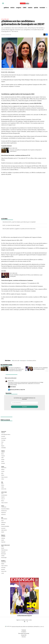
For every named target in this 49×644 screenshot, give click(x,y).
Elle (2, 483)
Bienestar (3, 570)
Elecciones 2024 (16, 361)
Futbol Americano (4, 551)
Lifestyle (3, 556)
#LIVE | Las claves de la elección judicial (11, 225)
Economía (3, 437)
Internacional (4, 439)
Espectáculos (4, 468)
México (3, 454)
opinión (36, 8)
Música (3, 501)
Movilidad (3, 525)
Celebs (3, 488)
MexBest (3, 561)
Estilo (2, 494)
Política (3, 451)
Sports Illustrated (5, 546)
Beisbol (3, 549)
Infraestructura (4, 511)
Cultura (3, 479)
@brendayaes (12, 72)
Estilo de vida (4, 489)
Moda (2, 474)
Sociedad (42, 8)
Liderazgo (3, 539)
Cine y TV (3, 499)
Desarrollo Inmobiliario (5, 509)
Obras (2, 443)
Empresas (3, 433)
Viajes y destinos (4, 566)
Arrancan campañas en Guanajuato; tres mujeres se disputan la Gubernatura (16, 369)
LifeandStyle (4, 448)
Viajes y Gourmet (4, 478)
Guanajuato (23, 361)
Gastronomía (4, 562)
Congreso (3, 456)
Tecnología (3, 441)
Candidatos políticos (32, 361)
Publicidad (24, 631)
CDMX (25, 8)
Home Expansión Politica (6, 435)
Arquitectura (4, 513)
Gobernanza (3, 523)
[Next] (47, 368)
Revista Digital (4, 558)
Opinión (3, 462)
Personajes (3, 568)
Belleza (3, 476)
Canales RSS (24, 636)
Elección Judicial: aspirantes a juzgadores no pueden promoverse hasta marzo (19, 229)
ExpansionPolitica (27, 622)
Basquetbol (3, 552)
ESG (2, 444)
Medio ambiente (4, 519)
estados (30, 8)
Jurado (3, 574)
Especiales (3, 542)
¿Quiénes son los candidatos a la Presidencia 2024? (41, 368)
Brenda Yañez (11, 381)
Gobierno (3, 452)
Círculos (3, 472)
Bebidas (3, 564)
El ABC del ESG (4, 531)
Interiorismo (3, 515)
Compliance (24, 632)
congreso (19, 8)
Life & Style (4, 493)
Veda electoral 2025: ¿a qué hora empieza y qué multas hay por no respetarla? (19, 222)
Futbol (2, 547)
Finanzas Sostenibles (5, 527)
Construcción (4, 507)
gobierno (6, 8)
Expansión (4, 432)
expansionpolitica (25, 622)
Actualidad (3, 537)
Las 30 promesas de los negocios (25, 616)
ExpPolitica (22, 622)
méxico (12, 8)
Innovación (3, 529)
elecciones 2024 (5, 19)
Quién (3, 467)
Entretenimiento (4, 496)
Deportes (3, 497)
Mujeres (3, 446)
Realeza (3, 470)
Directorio (24, 637)
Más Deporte (4, 554)
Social (2, 521)
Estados (3, 460)
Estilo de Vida (4, 572)
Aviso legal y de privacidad (24, 634)
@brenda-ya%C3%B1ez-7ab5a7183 (17, 390)
